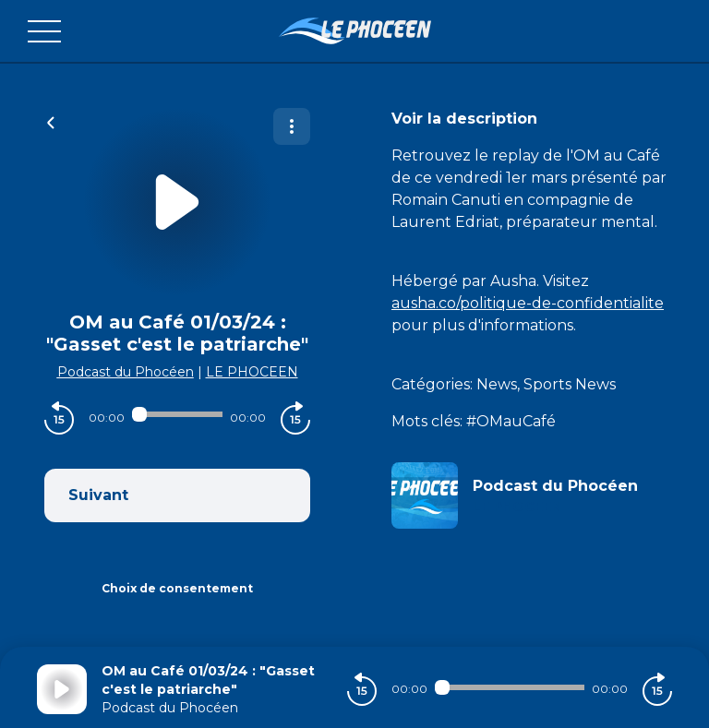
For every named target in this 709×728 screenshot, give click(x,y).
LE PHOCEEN (252, 372)
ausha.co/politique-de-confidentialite (528, 303)
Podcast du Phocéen (126, 372)
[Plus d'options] (292, 126)
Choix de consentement (177, 588)
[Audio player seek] (177, 414)
